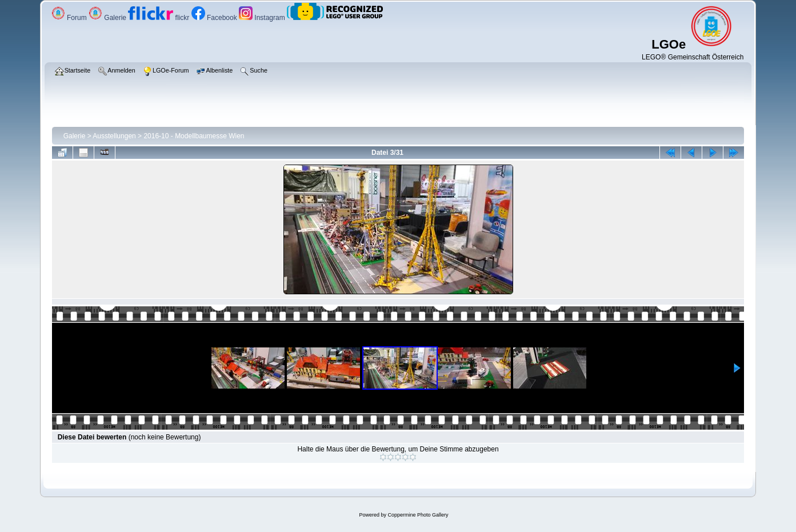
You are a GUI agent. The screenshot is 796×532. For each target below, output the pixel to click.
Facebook (215, 18)
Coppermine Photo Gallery (418, 515)
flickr (159, 18)
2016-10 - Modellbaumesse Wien (194, 136)
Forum (70, 18)
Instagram (263, 18)
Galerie (108, 18)
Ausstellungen (114, 136)
